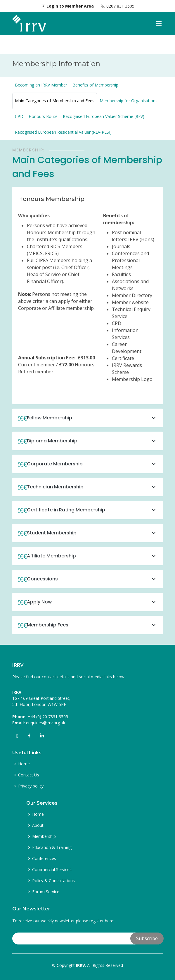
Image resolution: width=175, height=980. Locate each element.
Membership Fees (92, 625)
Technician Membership (92, 487)
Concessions (92, 579)
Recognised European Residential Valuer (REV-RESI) (63, 132)
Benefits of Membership (95, 85)
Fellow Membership (92, 418)
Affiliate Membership (92, 556)
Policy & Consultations (53, 881)
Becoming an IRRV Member (41, 85)
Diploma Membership (92, 441)
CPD (19, 116)
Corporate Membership (92, 464)
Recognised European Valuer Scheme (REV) (104, 116)
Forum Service (46, 892)
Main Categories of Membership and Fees (55, 101)
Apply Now (92, 602)
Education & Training (52, 847)
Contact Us (29, 775)
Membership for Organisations (129, 101)
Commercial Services (52, 870)
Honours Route (43, 116)
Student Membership (92, 533)
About (38, 825)
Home (24, 764)
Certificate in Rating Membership (92, 510)
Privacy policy (31, 786)
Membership (44, 836)
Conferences (44, 859)
